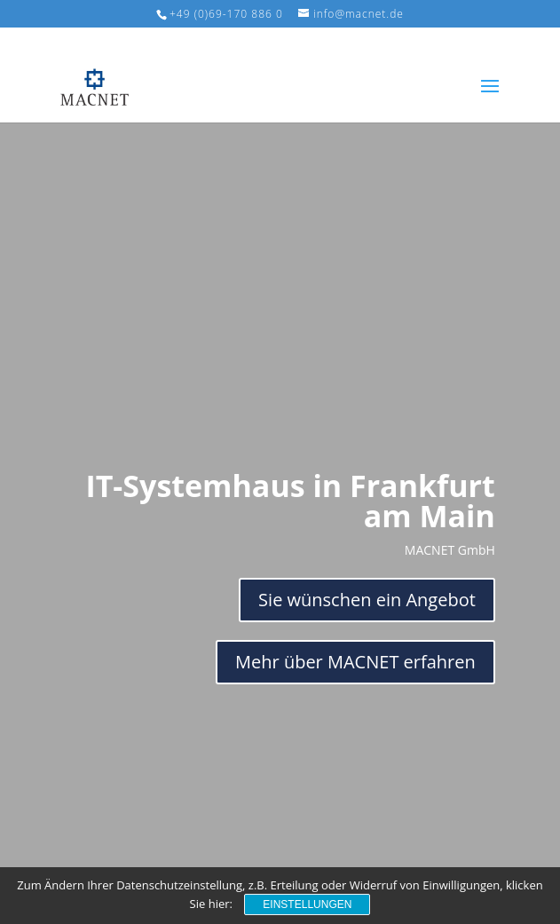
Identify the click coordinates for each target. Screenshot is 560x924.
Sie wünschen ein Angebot (367, 600)
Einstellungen (307, 904)
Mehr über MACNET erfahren (355, 662)
